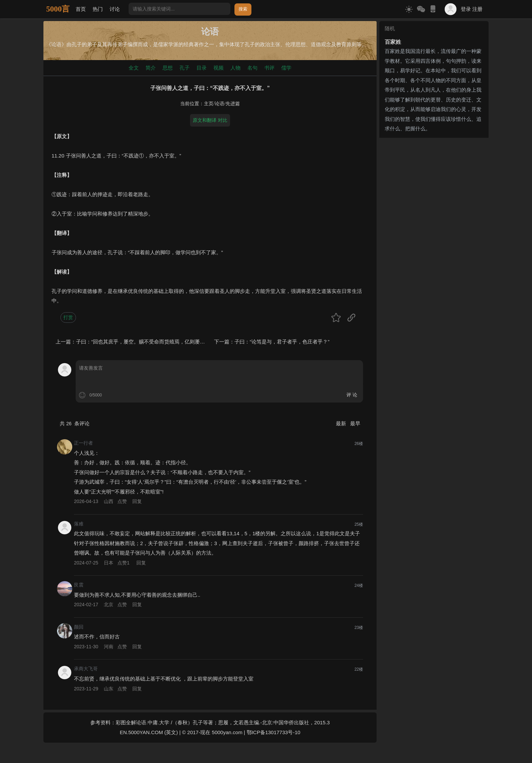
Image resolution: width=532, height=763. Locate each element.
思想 (168, 68)
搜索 (243, 9)
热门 (98, 9)
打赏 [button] (68, 317)
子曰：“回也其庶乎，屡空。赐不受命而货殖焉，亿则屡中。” (144, 342)
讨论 (115, 9)
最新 (342, 423)
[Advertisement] (434, 183)
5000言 (58, 9)
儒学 (286, 68)
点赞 (122, 501)
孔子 (185, 68)
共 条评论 (75, 423)
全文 (134, 68)
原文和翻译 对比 (210, 120)
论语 (220, 104)
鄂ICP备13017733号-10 (273, 732)
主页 (209, 104)
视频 (218, 68)
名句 (252, 68)
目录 (202, 68)
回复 (137, 501)
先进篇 (233, 104)
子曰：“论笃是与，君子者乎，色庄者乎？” (282, 342)
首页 (81, 9)
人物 (235, 68)
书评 (269, 68)
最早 (355, 423)
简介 (151, 68)
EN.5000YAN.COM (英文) (149, 732)
